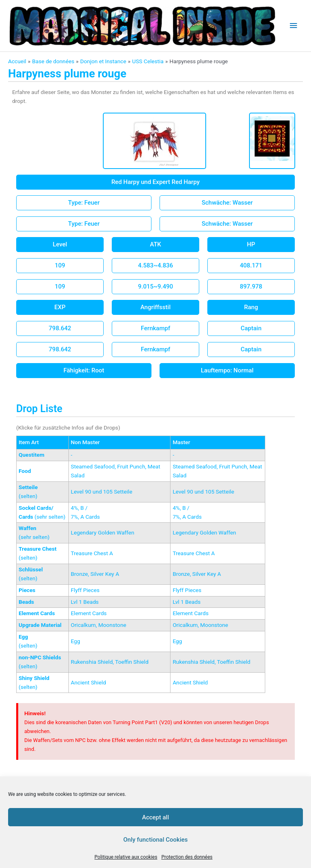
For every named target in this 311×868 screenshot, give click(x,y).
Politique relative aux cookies (126, 857)
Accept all (156, 817)
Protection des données (187, 857)
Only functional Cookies (156, 840)
